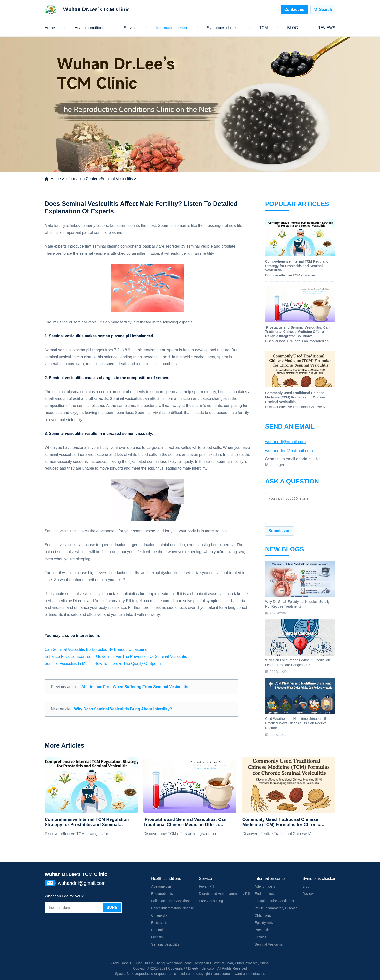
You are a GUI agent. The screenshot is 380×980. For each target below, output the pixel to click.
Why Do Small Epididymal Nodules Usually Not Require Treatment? (297, 604)
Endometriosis (162, 894)
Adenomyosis (161, 886)
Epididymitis (160, 923)
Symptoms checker (223, 28)
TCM (264, 28)
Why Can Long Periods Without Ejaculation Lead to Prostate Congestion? (298, 663)
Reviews (309, 894)
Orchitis (157, 937)
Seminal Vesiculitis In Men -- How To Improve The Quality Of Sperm (103, 663)
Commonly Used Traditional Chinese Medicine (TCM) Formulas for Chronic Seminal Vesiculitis (281, 822)
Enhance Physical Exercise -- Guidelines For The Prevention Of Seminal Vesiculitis (116, 656)
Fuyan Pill (206, 886)
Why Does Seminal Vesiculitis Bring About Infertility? (123, 709)
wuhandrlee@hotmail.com (289, 451)
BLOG (293, 28)
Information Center (81, 179)
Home (50, 28)
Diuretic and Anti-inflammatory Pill (224, 894)
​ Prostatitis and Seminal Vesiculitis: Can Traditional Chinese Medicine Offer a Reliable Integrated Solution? (185, 822)
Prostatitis (159, 930)
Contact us (294, 10)
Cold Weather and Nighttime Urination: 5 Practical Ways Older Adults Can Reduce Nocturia (296, 723)
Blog (306, 886)
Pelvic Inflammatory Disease (173, 908)
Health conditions (89, 28)
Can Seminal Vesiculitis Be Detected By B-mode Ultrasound (96, 649)
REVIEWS (326, 28)
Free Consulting (211, 901)
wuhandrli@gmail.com (285, 442)
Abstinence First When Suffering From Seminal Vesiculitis (135, 687)
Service (130, 28)
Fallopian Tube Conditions (171, 901)
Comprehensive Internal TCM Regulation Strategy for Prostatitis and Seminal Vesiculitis (87, 822)
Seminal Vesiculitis (117, 179)
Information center (172, 28)
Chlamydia (159, 915)
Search (326, 10)
